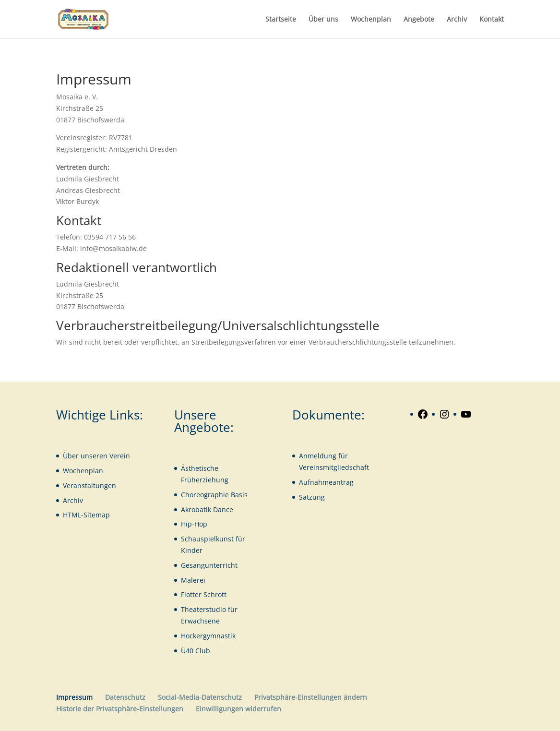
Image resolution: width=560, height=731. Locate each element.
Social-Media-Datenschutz (200, 697)
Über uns (323, 20)
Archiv (457, 20)
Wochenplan (371, 20)
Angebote (419, 20)
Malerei (193, 580)
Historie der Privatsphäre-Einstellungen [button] (120, 709)
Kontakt (492, 20)
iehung (217, 480)
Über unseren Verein (96, 456)
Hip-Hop (194, 524)
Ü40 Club (196, 651)
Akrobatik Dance (207, 509)
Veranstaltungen (89, 485)
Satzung (312, 497)
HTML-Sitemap (86, 515)
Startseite (281, 20)
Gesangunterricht (209, 565)
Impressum (74, 697)
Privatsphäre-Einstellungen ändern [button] (311, 697)
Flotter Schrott (204, 594)
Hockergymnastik (208, 636)
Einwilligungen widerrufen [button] (238, 709)
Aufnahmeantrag (326, 482)
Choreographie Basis (214, 495)
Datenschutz (125, 697)
